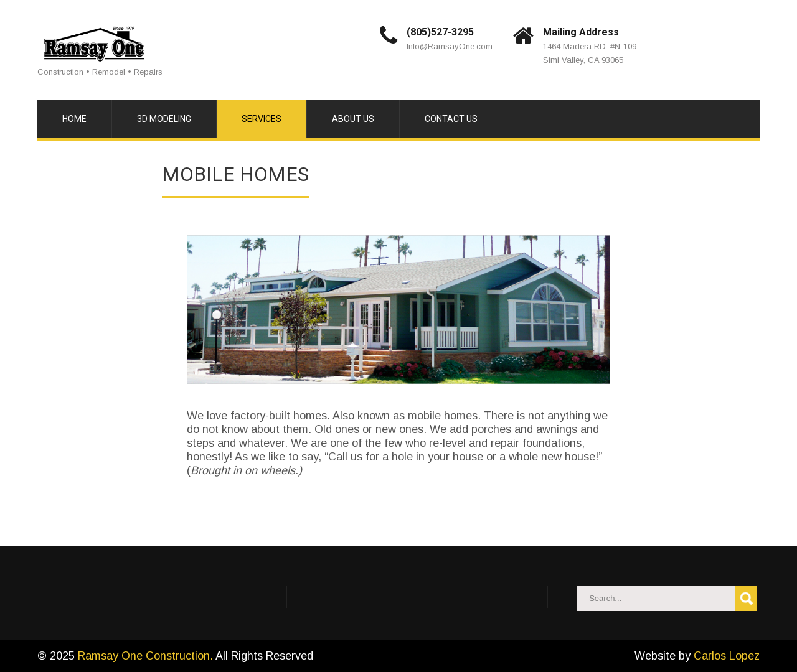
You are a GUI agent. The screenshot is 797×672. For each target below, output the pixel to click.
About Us (353, 119)
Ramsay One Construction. (147, 656)
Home (74, 119)
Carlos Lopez (727, 656)
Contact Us (451, 119)
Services (262, 119)
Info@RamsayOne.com (450, 46)
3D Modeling (164, 119)
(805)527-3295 (440, 32)
